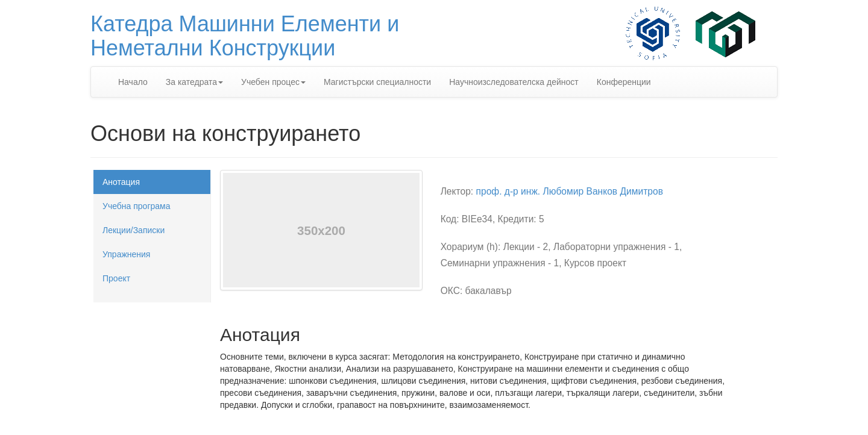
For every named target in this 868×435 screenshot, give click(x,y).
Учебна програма (137, 206)
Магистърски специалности (377, 82)
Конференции (624, 82)
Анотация (121, 182)
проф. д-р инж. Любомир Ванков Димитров (570, 191)
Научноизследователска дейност (514, 82)
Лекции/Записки (134, 230)
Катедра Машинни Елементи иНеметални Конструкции (245, 36)
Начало (133, 82)
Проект (116, 278)
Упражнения (126, 254)
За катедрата (194, 82)
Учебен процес (273, 82)
